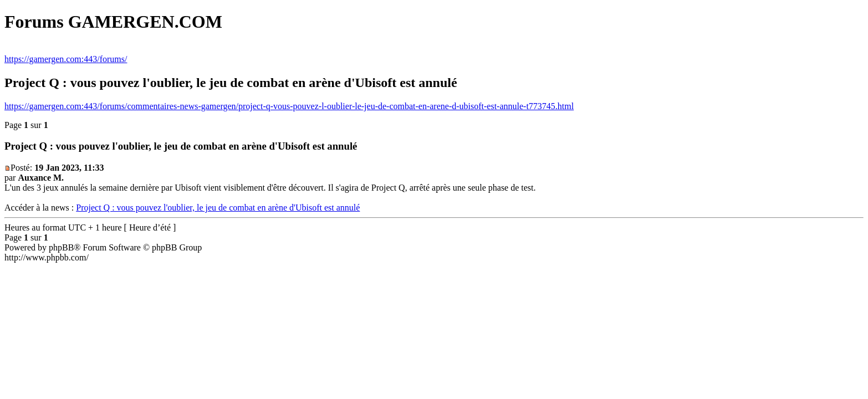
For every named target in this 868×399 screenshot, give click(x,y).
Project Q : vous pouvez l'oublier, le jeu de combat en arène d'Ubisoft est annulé (218, 208)
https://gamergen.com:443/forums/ (66, 59)
